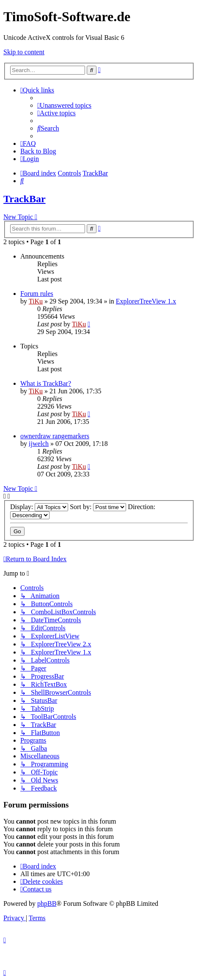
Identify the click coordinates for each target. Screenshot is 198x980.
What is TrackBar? (46, 383)
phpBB (47, 903)
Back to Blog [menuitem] (38, 151)
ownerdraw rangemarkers (55, 436)
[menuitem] (64, 105)
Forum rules (37, 294)
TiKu (36, 301)
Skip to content (24, 52)
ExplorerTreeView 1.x (146, 301)
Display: (39, 507)
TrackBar (25, 199)
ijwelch (39, 444)
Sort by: (98, 507)
